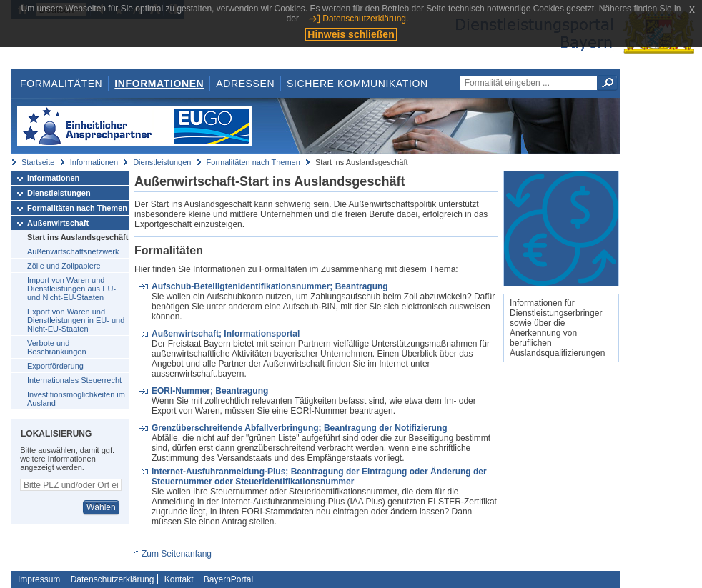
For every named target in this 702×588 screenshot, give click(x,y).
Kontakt (179, 579)
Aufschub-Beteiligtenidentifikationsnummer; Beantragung (270, 286)
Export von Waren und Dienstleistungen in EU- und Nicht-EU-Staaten (76, 320)
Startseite (38, 162)
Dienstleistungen (162, 162)
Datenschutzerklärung (113, 579)
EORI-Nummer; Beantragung (210, 391)
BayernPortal (228, 579)
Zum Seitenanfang (177, 554)
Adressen (245, 84)
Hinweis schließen (351, 34)
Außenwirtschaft (58, 223)
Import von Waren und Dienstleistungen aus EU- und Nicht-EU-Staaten (71, 289)
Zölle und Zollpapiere (64, 266)
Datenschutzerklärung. (365, 19)
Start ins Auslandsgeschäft (78, 237)
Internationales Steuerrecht (74, 380)
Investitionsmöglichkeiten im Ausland (76, 399)
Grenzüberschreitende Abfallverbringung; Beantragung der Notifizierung (300, 428)
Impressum (39, 579)
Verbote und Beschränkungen (57, 347)
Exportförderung (55, 366)
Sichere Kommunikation (357, 84)
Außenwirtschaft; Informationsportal (226, 334)
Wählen (101, 507)
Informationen (159, 84)
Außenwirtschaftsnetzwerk (73, 251)
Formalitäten (61, 84)
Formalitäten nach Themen (253, 162)
